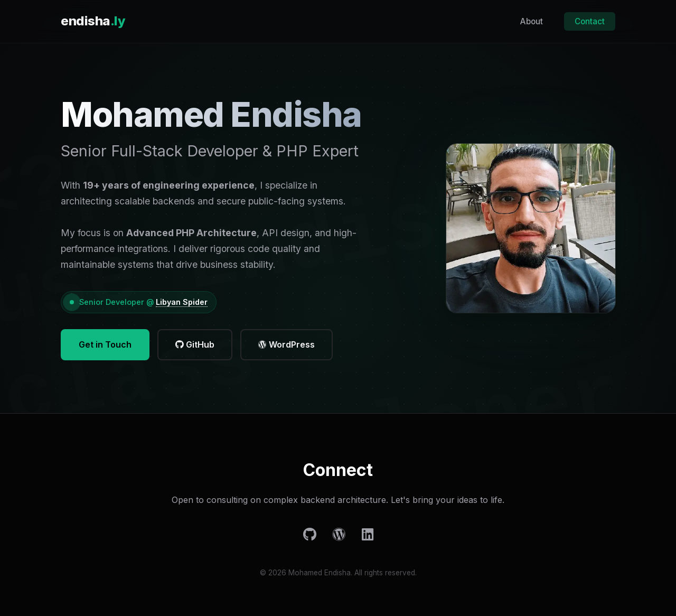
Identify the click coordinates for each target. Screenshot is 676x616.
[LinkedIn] (368, 535)
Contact (590, 21)
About (532, 21)
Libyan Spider (182, 302)
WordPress (287, 344)
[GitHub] (310, 535)
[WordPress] (339, 535)
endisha (93, 21)
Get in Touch (105, 344)
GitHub (195, 344)
